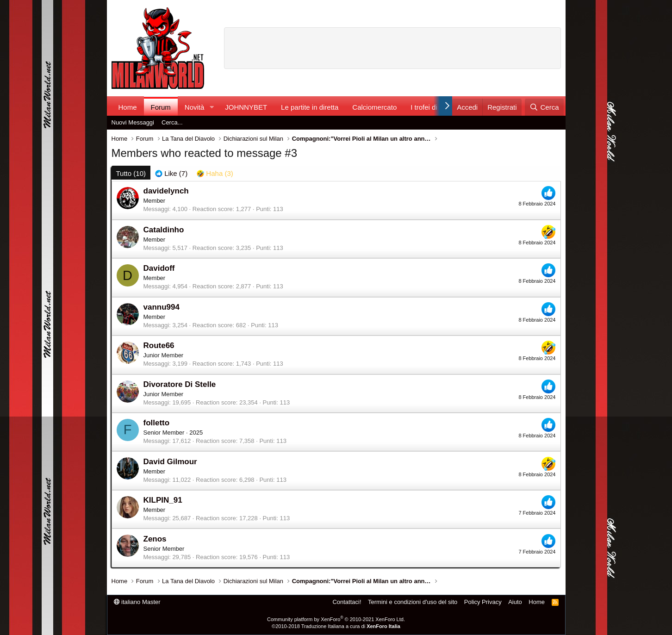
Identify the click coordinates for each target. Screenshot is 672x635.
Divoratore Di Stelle (180, 384)
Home (128, 107)
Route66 (159, 346)
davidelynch (166, 191)
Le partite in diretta (310, 107)
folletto (157, 423)
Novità (195, 107)
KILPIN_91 (163, 500)
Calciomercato (374, 107)
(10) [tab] (131, 173)
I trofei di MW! (432, 107)
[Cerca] (544, 107)
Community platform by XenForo (336, 619)
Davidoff (159, 268)
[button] (212, 107)
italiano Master (137, 602)
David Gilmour (170, 462)
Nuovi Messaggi (133, 122)
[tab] (171, 173)
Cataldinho (164, 230)
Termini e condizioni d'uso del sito (413, 602)
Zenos (155, 539)
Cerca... (172, 122)
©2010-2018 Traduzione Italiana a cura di (336, 626)
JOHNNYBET (246, 107)
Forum (161, 107)
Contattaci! (347, 602)
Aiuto (515, 602)
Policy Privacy (483, 602)
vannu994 (162, 307)
